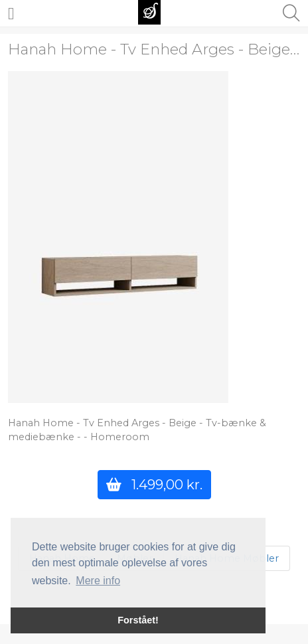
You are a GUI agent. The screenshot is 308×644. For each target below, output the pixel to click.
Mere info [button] (98, 581)
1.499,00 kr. (154, 484)
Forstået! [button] (138, 620)
